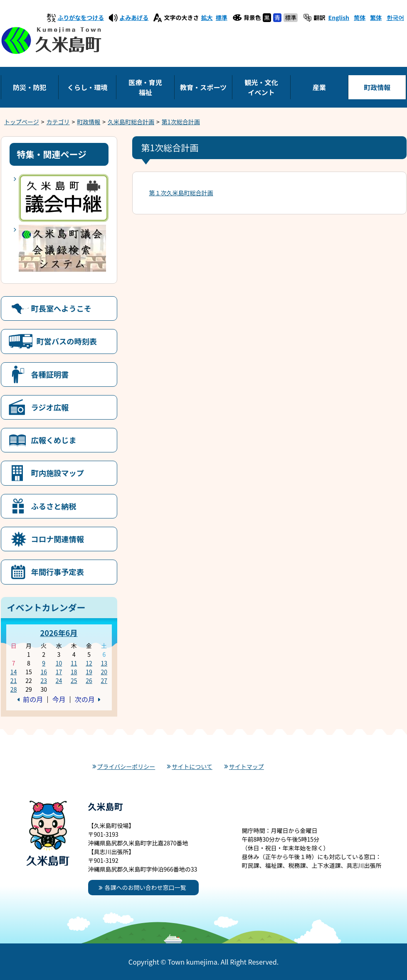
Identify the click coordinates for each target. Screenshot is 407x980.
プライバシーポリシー (126, 766)
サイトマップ (247, 766)
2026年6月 (59, 633)
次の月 (85, 699)
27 (104, 680)
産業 (319, 87)
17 (59, 672)
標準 (222, 17)
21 (14, 680)
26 (89, 680)
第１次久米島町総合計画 (181, 193)
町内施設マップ (58, 473)
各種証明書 (50, 374)
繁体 (376, 17)
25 (74, 680)
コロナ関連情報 (58, 539)
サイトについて (192, 766)
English (339, 17)
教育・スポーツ (203, 87)
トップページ (22, 122)
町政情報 (377, 87)
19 (89, 672)
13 (104, 663)
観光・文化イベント (261, 87)
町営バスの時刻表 (67, 341)
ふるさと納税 (54, 506)
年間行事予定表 (58, 572)
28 (14, 689)
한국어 (395, 17)
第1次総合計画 (181, 122)
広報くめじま (54, 440)
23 (44, 680)
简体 (360, 17)
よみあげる (134, 17)
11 (74, 663)
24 (59, 680)
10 (59, 663)
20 (104, 672)
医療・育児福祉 (145, 87)
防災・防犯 (30, 87)
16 (44, 672)
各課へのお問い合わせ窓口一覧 (146, 887)
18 (74, 672)
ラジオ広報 (50, 407)
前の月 (33, 699)
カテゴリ (58, 122)
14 (14, 672)
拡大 (207, 17)
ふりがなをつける (81, 17)
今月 (59, 699)
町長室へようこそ (62, 308)
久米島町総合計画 (131, 122)
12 (89, 663)
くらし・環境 (88, 87)
